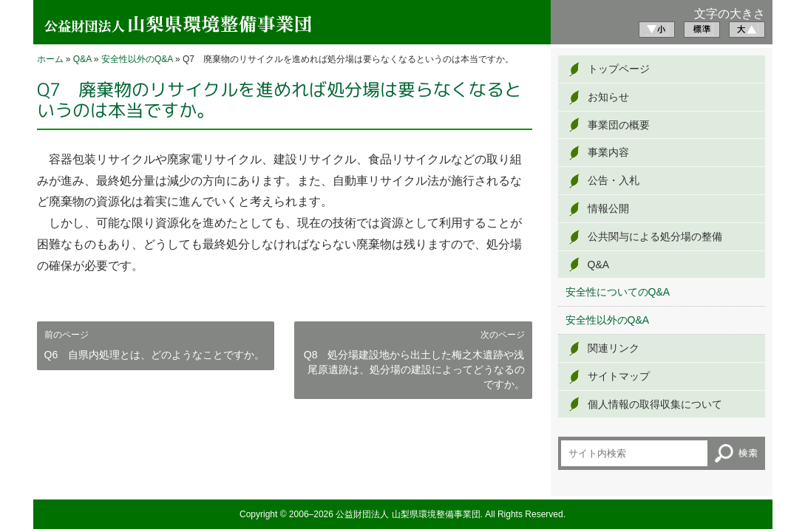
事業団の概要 (619, 125)
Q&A (82, 59)
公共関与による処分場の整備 (655, 236)
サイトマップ (619, 376)
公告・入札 (614, 180)
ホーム (50, 59)
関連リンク (614, 348)
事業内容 (608, 152)
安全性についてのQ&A (618, 292)
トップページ (619, 69)
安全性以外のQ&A (137, 59)
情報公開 (608, 208)
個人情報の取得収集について (655, 404)
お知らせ (608, 97)
